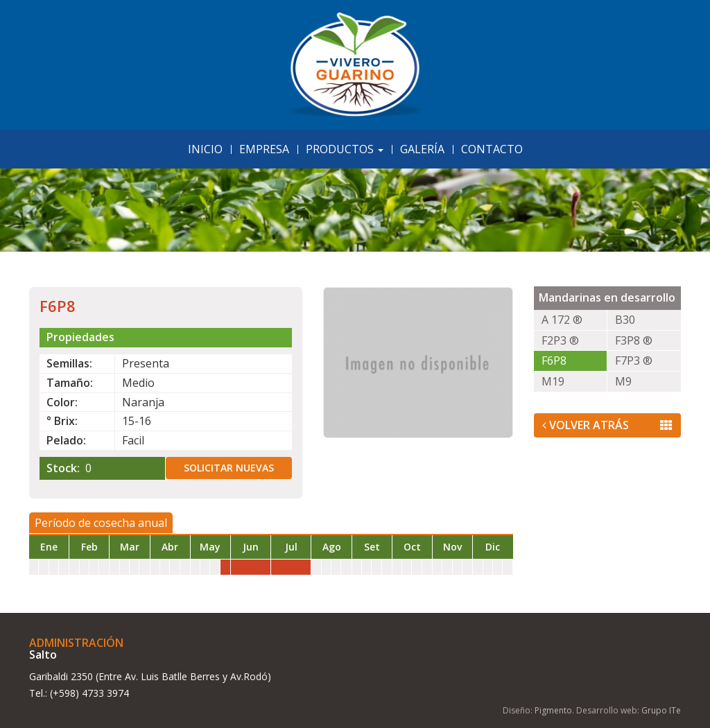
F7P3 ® (634, 361)
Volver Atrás (608, 425)
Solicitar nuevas (229, 468)
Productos (345, 149)
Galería (422, 149)
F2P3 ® (560, 340)
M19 (553, 381)
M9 (623, 381)
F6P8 (554, 361)
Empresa (264, 149)
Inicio (205, 149)
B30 (625, 320)
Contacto (492, 149)
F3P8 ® (634, 340)
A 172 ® (562, 320)
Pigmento (553, 710)
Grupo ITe (661, 710)
